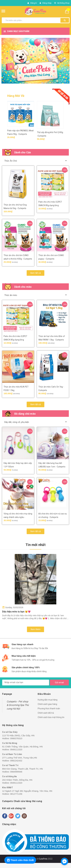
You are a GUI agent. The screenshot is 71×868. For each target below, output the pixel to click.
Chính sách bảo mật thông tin (51, 717)
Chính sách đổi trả (46, 713)
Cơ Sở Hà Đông (10, 743)
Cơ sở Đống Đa (9, 776)
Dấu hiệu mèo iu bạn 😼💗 (17, 612)
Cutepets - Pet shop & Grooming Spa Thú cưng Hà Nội (18, 705)
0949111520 (16, 749)
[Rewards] (20, 860)
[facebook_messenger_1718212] (64, 861)
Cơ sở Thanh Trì (10, 765)
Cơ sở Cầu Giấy (10, 732)
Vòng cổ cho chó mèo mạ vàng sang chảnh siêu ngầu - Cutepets (18, 517)
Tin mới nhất (35, 545)
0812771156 (16, 794)
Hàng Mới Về (16, 96)
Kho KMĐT (8, 788)
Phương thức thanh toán (49, 709)
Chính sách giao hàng (47, 704)
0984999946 (16, 772)
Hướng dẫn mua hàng (48, 700)
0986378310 (16, 738)
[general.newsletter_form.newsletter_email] (26, 683)
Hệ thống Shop (63, 3)
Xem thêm (35, 629)
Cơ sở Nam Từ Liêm (12, 754)
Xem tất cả (35, 273)
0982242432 (16, 761)
